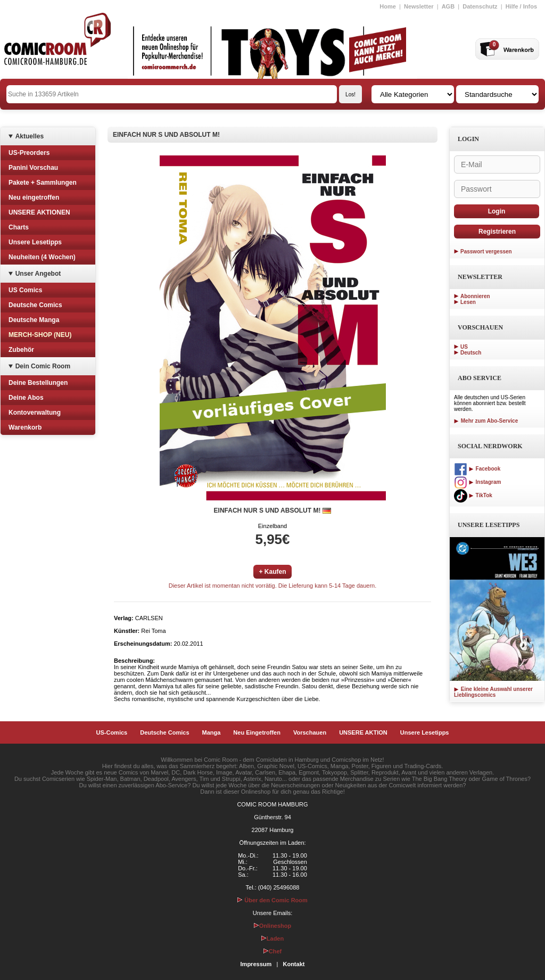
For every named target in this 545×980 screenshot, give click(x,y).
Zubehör (21, 350)
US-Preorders (29, 153)
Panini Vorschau (33, 168)
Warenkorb (25, 427)
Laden (272, 938)
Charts (19, 227)
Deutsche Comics (35, 305)
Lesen (468, 302)
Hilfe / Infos (521, 6)
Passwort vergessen (486, 252)
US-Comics (112, 732)
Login (497, 211)
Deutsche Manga (34, 320)
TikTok (473, 495)
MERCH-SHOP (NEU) (40, 335)
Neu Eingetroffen (257, 732)
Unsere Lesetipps (35, 242)
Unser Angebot (38, 274)
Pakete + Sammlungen (43, 183)
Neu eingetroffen (34, 197)
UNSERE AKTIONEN (39, 212)
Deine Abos (26, 398)
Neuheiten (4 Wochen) (42, 257)
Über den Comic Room (272, 900)
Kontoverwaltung (35, 413)
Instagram (477, 482)
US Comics (25, 290)
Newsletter (419, 6)
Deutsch (471, 353)
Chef (272, 951)
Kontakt (294, 964)
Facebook (477, 469)
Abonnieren (475, 296)
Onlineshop (273, 926)
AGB (448, 6)
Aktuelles (30, 136)
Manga (212, 732)
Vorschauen (310, 732)
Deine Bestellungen (38, 383)
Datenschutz (480, 6)
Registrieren (497, 232)
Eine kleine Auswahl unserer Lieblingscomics (493, 692)
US (464, 347)
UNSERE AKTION (363, 732)
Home (388, 6)
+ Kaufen (272, 572)
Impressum (256, 964)
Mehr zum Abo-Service (486, 421)
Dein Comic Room (43, 366)
